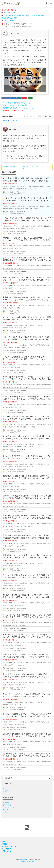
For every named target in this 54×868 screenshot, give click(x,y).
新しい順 (29, 117)
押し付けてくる (23, 348)
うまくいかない (21, 665)
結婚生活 (36, 209)
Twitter (12, 98)
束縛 (18, 487)
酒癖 (22, 506)
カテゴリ (6, 810)
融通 (29, 526)
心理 (20, 606)
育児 (23, 546)
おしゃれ (19, 249)
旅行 (18, 744)
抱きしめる (26, 427)
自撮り (31, 229)
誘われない (22, 725)
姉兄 (18, 566)
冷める (18, 506)
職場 (29, 348)
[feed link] (27, 828)
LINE (6, 21)
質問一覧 (6, 803)
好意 (18, 725)
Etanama (32, 861)
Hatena (18, 98)
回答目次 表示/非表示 (11, 120)
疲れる (32, 209)
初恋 (18, 586)
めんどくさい (20, 467)
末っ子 (21, 566)
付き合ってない (14, 21)
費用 (20, 744)
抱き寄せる (32, 427)
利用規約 (5, 844)
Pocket (24, 98)
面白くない (30, 467)
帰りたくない (24, 288)
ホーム (4, 842)
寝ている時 (19, 427)
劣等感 (18, 308)
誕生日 (22, 685)
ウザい (18, 288)
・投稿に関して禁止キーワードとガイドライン (18, 108)
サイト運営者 (6, 849)
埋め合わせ (19, 407)
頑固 (32, 526)
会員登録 (6, 791)
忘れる (18, 685)
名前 (18, 645)
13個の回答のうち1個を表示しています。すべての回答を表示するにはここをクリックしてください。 (27, 167)
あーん (19, 625)
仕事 (18, 348)
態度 (19, 764)
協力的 (18, 546)
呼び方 (21, 645)
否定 (18, 606)
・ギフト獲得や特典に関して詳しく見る (16, 103)
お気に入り (19, 387)
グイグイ (19, 268)
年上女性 (27, 189)
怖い (23, 268)
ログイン (6, 789)
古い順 (21, 117)
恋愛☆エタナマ (24, 859)
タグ (5, 812)
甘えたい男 (33, 189)
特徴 (23, 606)
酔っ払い (26, 506)
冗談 (25, 467)
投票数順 (38, 117)
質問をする (7, 805)
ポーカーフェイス (21, 328)
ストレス (27, 209)
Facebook (5, 98)
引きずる (22, 586)
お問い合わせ (6, 851)
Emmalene (24, 861)
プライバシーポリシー (9, 847)
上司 (24, 387)
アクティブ (47, 117)
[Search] (47, 3)
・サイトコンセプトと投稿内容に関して (16, 105)
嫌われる (28, 447)
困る (18, 367)
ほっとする (19, 705)
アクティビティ (9, 807)
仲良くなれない (21, 447)
